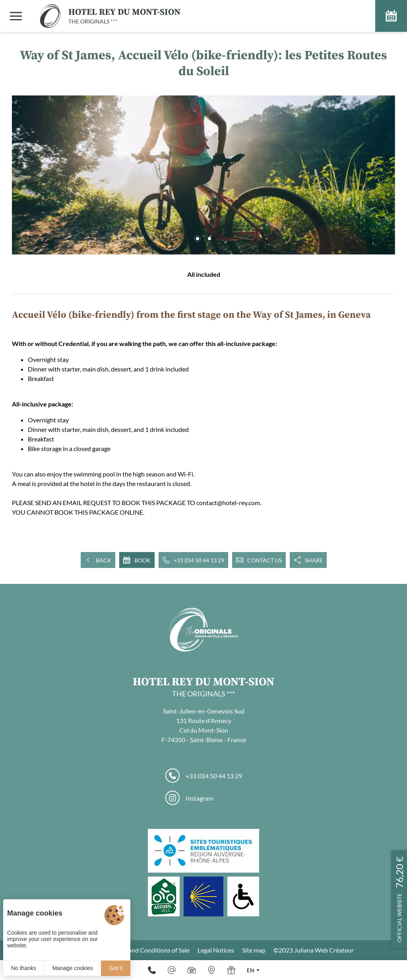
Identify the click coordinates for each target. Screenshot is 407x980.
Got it (116, 968)
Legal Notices (216, 950)
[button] (198, 239)
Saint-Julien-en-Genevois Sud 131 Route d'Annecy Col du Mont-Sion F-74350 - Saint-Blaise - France (204, 725)
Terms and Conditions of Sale (150, 950)
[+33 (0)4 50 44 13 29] (152, 970)
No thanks (24, 968)
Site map (254, 950)
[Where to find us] (211, 970)
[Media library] (192, 970)
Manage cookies (73, 968)
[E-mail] (172, 970)
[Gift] (231, 970)
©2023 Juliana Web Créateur (314, 950)
